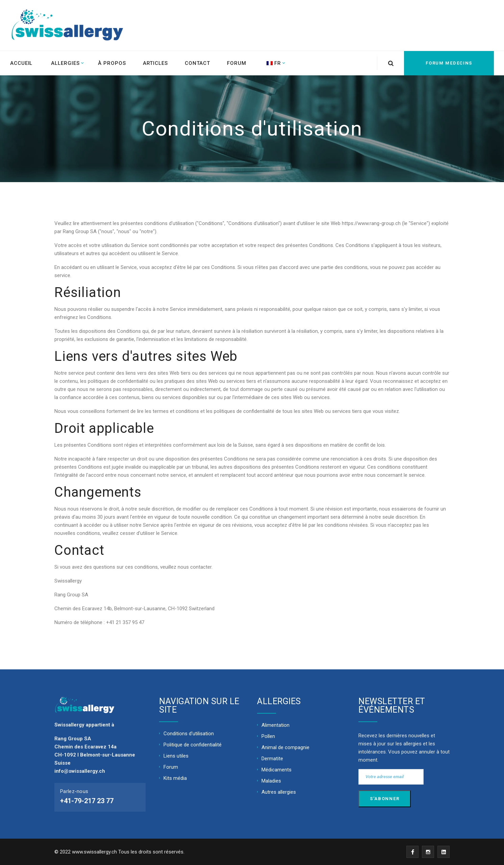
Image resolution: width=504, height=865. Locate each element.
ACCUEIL (21, 63)
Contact (197, 63)
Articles (155, 63)
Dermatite (272, 759)
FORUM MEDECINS (449, 63)
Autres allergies (279, 792)
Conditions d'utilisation (189, 734)
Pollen (268, 736)
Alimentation (275, 725)
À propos (112, 63)
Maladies (271, 781)
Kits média (175, 778)
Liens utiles (176, 756)
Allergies (65, 63)
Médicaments (276, 770)
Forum (237, 63)
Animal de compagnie (285, 747)
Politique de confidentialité (193, 745)
